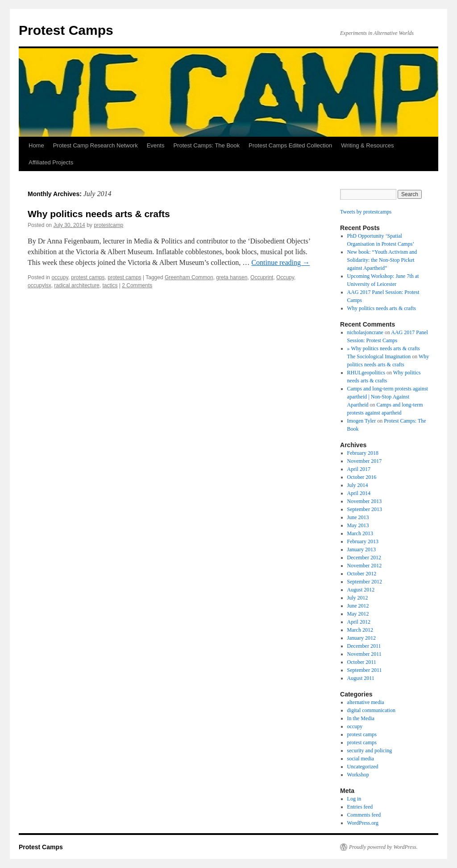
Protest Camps (66, 30)
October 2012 (362, 574)
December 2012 (364, 558)
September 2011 (365, 670)
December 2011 (364, 646)
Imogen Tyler (362, 421)
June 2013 (358, 517)
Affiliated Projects (51, 162)
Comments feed (364, 815)
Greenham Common (189, 277)
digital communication (371, 710)
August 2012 (361, 590)
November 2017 (365, 461)
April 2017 (359, 469)
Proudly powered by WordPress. (383, 847)
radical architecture (77, 285)
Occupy (285, 277)
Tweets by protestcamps (366, 212)
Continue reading (280, 262)
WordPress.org (363, 823)
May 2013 (358, 525)
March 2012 (360, 630)
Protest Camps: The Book (206, 145)
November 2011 (364, 654)
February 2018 (363, 453)
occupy (60, 277)
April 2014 (359, 493)
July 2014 (358, 485)
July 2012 (358, 598)
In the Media (361, 718)
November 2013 (365, 501)
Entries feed (360, 807)
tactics (110, 285)
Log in (354, 799)
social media (361, 759)
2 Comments (137, 285)
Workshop (358, 775)
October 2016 (362, 477)
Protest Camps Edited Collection (290, 145)
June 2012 (358, 606)
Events (156, 145)
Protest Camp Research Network (96, 145)
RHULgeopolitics (366, 373)
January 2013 (361, 549)
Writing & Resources (367, 145)
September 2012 (365, 582)
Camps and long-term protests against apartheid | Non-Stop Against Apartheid (388, 397)
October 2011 (362, 662)
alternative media (366, 702)
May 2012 (358, 614)
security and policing (370, 751)
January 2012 (361, 638)
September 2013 (365, 509)
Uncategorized (363, 767)
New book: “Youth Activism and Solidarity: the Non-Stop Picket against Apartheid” (382, 260)
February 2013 (363, 541)
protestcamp (108, 225)
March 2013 (360, 533)
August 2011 (361, 678)
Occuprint (262, 277)
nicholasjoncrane (365, 332)
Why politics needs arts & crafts (99, 214)
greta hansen (232, 277)
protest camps (88, 277)
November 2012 (365, 566)
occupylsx (39, 285)
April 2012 (359, 622)
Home (36, 145)
